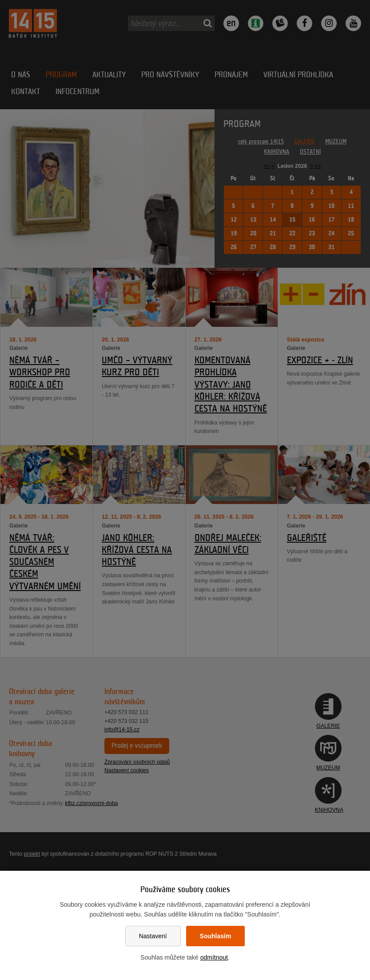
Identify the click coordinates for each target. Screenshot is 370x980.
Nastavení (153, 936)
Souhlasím (216, 936)
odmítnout (214, 957)
